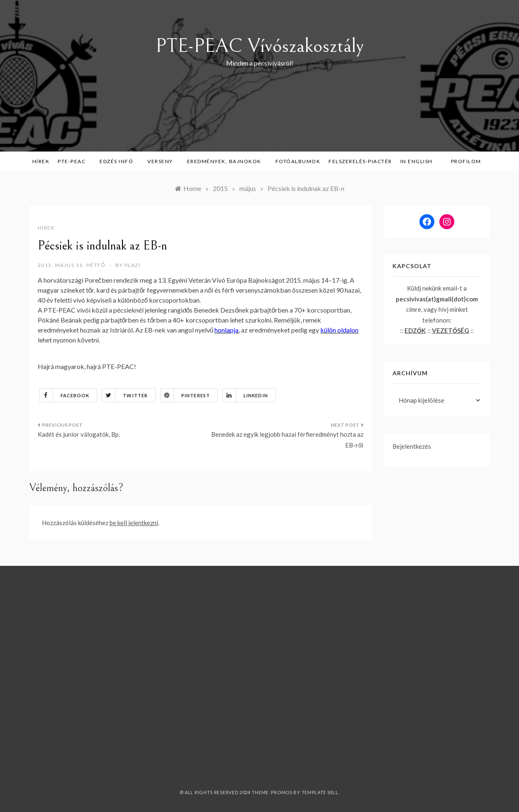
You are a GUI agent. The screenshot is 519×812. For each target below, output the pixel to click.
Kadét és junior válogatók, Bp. (79, 434)
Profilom (466, 161)
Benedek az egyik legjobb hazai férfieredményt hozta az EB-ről (287, 440)
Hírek (41, 161)
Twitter (125, 395)
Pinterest (185, 395)
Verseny (163, 161)
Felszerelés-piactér (360, 161)
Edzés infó (119, 161)
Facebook (65, 395)
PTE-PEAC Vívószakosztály (260, 46)
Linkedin (245, 395)
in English (419, 161)
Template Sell (320, 792)
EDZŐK (415, 330)
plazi (133, 265)
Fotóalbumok (298, 161)
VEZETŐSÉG (451, 330)
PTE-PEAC (74, 161)
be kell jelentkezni (134, 523)
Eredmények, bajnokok (227, 161)
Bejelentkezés (412, 446)
